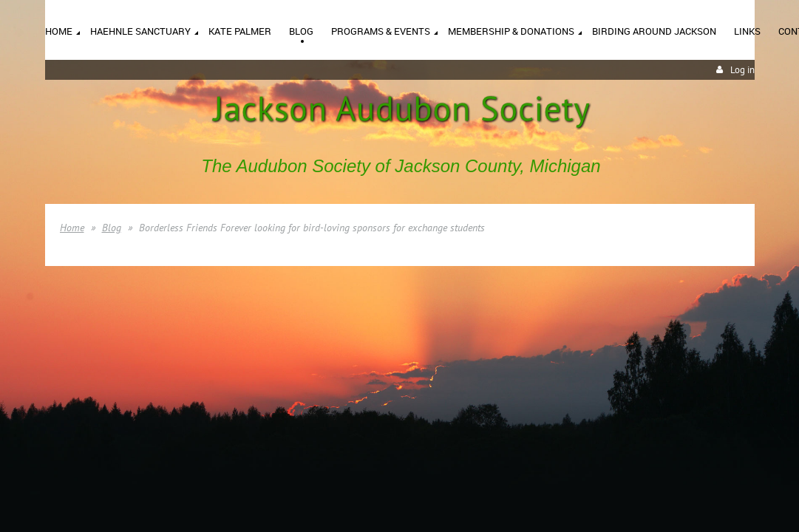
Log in (742, 70)
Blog (112, 228)
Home (72, 228)
